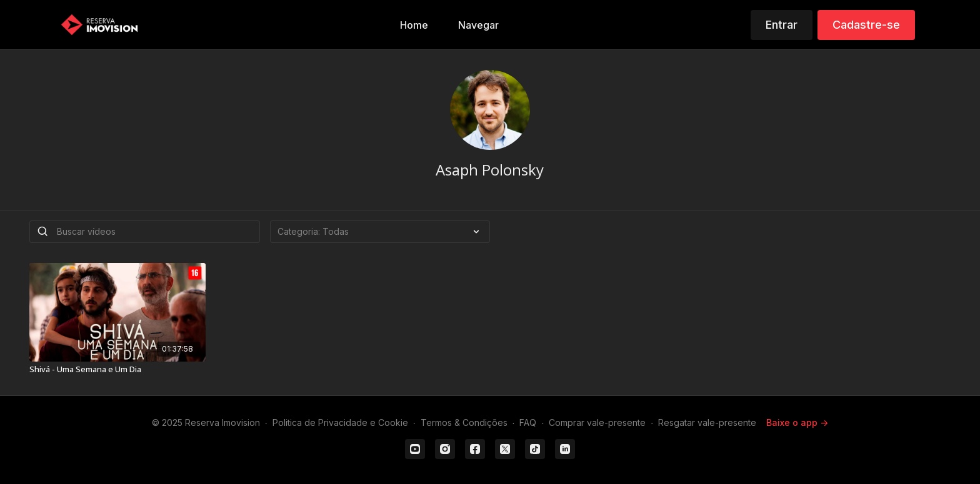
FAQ (528, 422)
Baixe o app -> (797, 422)
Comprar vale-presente (597, 422)
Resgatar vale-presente (707, 422)
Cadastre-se (866, 25)
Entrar (782, 25)
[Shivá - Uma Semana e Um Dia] (117, 370)
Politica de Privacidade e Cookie (340, 422)
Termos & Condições (464, 422)
